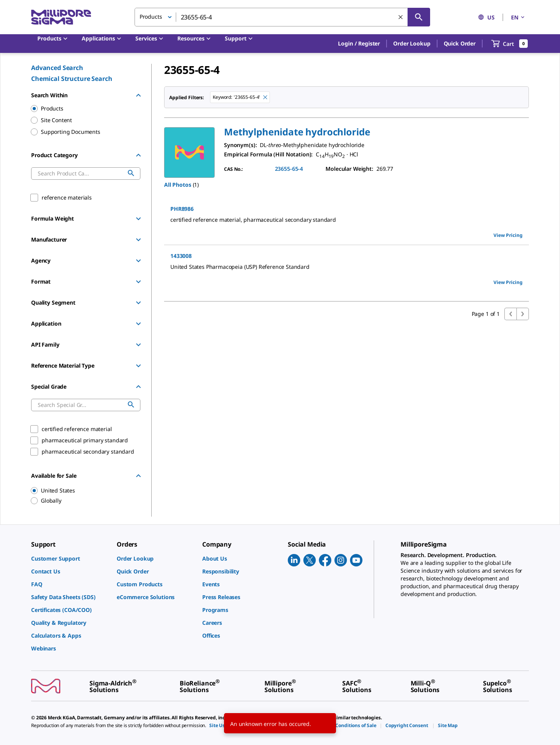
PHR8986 (182, 209)
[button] (359, 44)
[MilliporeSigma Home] (61, 17)
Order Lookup (412, 43)
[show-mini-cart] (510, 44)
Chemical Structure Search (72, 79)
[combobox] (282, 17)
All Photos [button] (178, 185)
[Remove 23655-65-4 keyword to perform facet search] (265, 97)
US (486, 17)
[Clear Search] (401, 17)
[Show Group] (138, 219)
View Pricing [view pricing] (508, 235)
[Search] (419, 17)
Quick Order (460, 43)
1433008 (181, 256)
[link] (70, 558)
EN (518, 17)
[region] (82, 491)
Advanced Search (57, 68)
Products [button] (151, 17)
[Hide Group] (138, 95)
